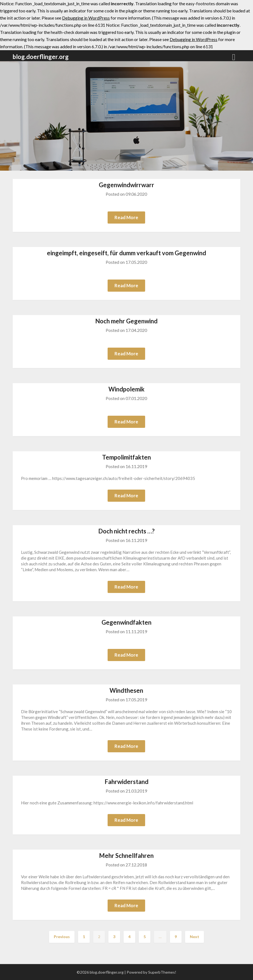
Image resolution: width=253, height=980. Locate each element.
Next (195, 937)
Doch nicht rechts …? (126, 531)
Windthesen (126, 690)
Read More (126, 217)
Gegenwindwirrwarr (126, 185)
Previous (62, 937)
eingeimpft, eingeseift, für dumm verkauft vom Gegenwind (126, 253)
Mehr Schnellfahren (126, 856)
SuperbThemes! (162, 972)
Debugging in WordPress (86, 18)
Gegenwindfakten (126, 622)
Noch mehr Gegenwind (126, 321)
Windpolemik (126, 389)
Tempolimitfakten (126, 457)
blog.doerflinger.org (41, 57)
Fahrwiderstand (126, 782)
